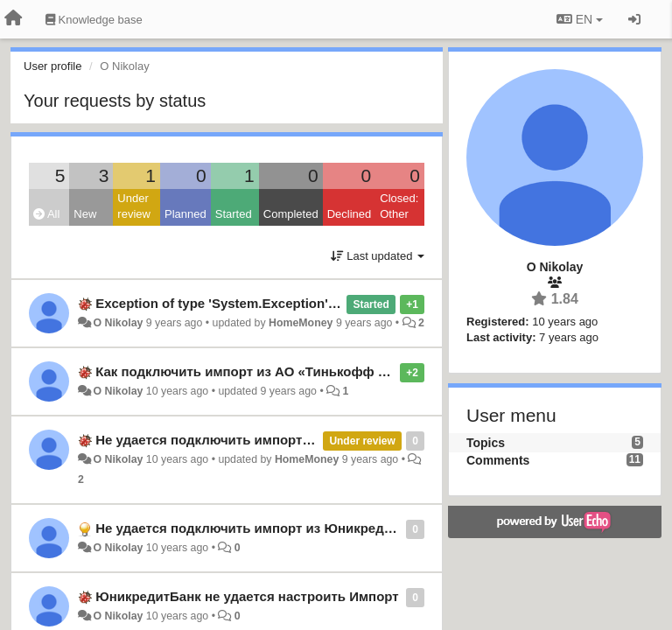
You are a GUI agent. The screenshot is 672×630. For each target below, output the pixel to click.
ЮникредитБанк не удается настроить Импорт (247, 596)
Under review (134, 206)
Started (234, 214)
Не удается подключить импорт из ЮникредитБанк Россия (287, 440)
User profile (52, 66)
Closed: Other (399, 206)
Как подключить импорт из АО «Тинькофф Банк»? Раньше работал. (317, 371)
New (85, 214)
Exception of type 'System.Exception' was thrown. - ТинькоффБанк (307, 303)
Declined (350, 214)
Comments (498, 460)
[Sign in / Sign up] (634, 19)
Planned (185, 214)
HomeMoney (301, 323)
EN (580, 19)
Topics (486, 443)
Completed (291, 214)
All (46, 214)
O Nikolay (118, 323)
